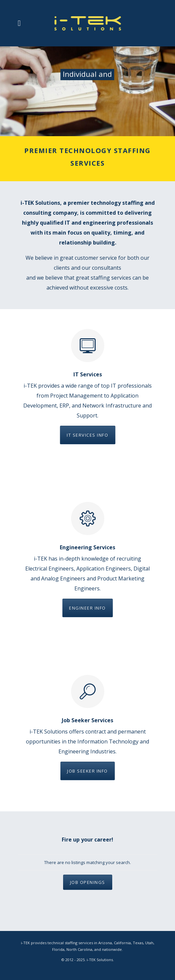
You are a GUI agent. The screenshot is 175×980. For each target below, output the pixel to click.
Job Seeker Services (87, 720)
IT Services (88, 374)
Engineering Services (87, 547)
